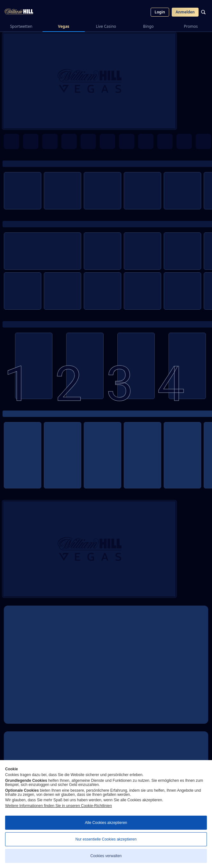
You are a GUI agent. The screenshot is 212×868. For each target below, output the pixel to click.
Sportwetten (21, 26)
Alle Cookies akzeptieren (106, 823)
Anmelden (185, 12)
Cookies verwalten (106, 856)
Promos (191, 26)
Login (160, 12)
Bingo (149, 26)
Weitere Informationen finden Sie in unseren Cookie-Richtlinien (59, 806)
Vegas (64, 26)
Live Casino (106, 26)
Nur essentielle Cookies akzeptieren (106, 839)
